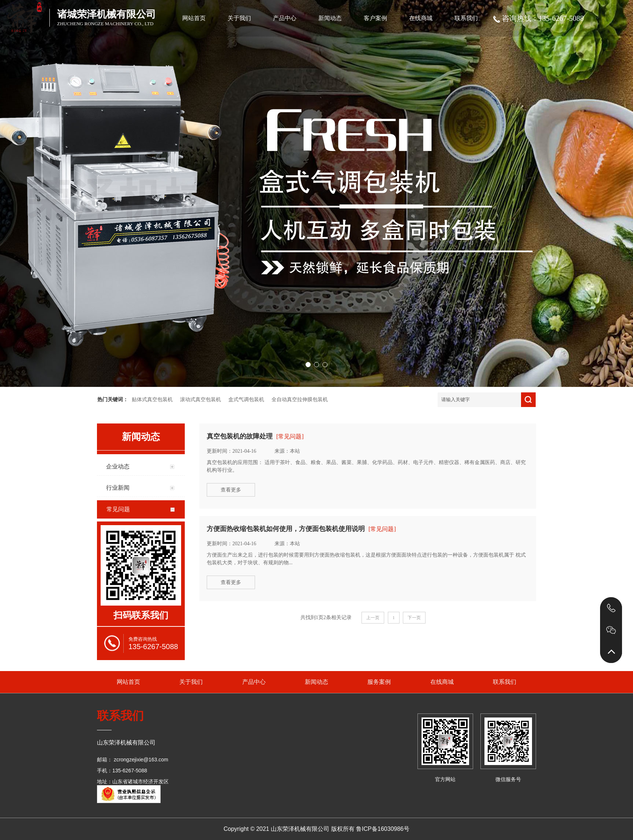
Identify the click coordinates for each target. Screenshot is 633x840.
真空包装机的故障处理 (240, 436)
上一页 (373, 618)
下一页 (414, 618)
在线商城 (421, 18)
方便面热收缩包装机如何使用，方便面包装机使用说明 (286, 529)
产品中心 (285, 18)
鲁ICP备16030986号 (383, 829)
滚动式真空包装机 (201, 400)
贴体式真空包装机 (152, 400)
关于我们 (239, 18)
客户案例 (375, 18)
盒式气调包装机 (246, 400)
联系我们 (466, 18)
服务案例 (379, 682)
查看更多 (231, 490)
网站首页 (194, 18)
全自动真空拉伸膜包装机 (300, 400)
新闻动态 (330, 18)
